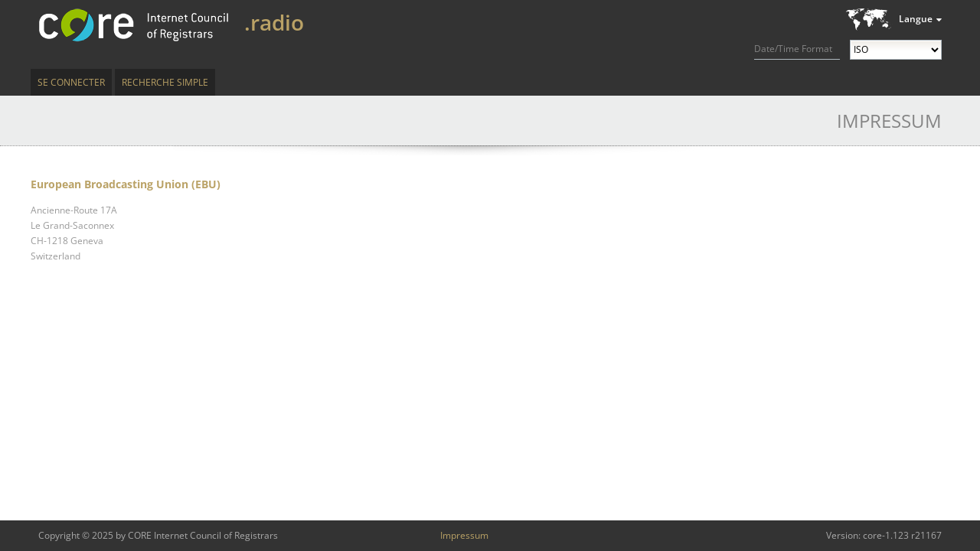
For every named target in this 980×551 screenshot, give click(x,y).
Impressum (464, 535)
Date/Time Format (793, 49)
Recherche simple (165, 82)
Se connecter (71, 82)
